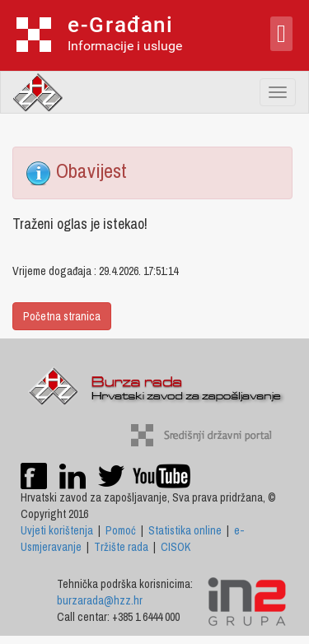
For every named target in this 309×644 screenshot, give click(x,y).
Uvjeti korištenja (57, 530)
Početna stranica (62, 316)
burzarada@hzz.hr (100, 600)
